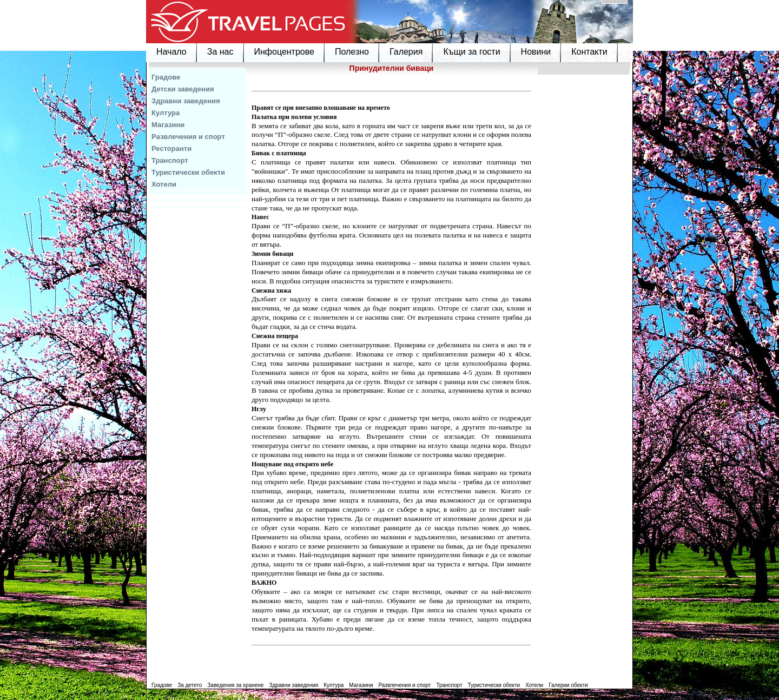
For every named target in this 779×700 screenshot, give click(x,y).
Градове (166, 77)
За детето (190, 685)
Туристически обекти (188, 172)
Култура (166, 113)
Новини (536, 52)
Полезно (352, 52)
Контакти (589, 52)
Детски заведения (183, 89)
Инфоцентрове (284, 52)
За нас (220, 52)
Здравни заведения (186, 101)
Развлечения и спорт (188, 137)
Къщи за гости (471, 52)
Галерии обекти (568, 685)
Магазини (168, 125)
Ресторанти (171, 148)
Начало (171, 52)
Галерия (406, 52)
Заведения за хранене (235, 685)
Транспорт (170, 160)
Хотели (164, 184)
